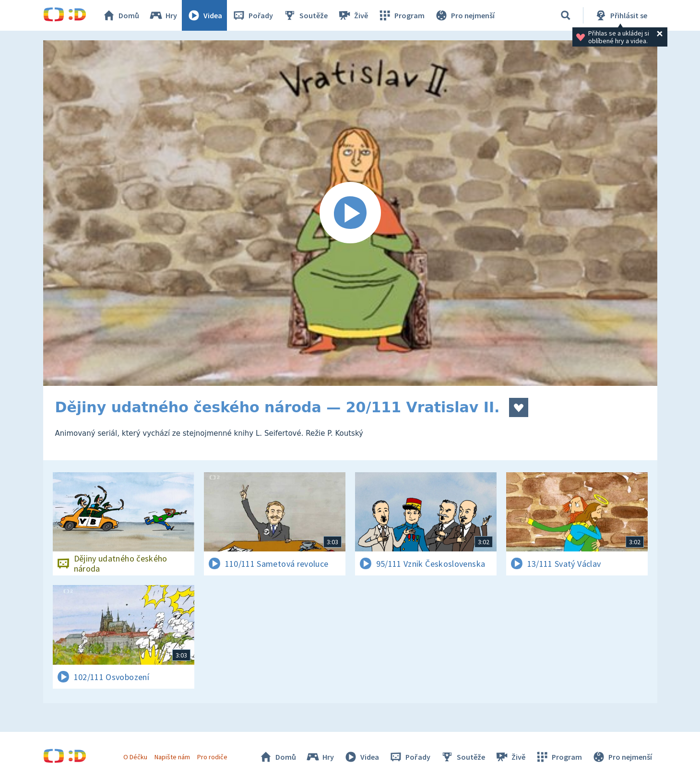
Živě (353, 15)
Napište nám (172, 757)
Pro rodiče (212, 757)
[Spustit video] (350, 213)
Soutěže (305, 15)
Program (401, 15)
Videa (204, 15)
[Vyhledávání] (566, 15)
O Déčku (135, 757)
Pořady (252, 15)
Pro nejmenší (464, 15)
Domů (120, 15)
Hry (163, 15)
